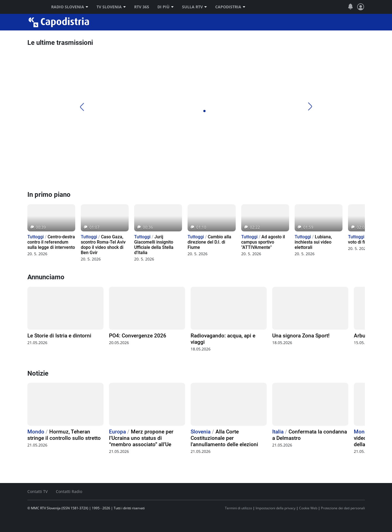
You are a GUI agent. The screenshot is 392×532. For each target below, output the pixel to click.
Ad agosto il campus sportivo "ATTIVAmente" (263, 242)
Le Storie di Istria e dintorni (59, 336)
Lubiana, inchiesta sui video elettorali (313, 242)
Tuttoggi (36, 237)
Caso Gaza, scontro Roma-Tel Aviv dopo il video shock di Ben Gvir (103, 245)
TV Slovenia (111, 7)
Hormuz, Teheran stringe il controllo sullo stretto (64, 435)
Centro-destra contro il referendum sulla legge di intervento (51, 242)
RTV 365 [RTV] (142, 7)
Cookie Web (308, 508)
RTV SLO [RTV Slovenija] (34, 7)
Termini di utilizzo (238, 508)
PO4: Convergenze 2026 (138, 336)
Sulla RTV (194, 7)
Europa (117, 432)
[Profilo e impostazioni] (361, 7)
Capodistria (230, 7)
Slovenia (201, 432)
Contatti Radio (69, 491)
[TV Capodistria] (216, 176)
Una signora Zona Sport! (301, 336)
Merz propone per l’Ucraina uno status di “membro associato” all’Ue (141, 438)
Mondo (36, 432)
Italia (278, 432)
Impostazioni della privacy (276, 508)
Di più (166, 7)
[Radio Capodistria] (48, 176)
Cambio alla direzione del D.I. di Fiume (209, 242)
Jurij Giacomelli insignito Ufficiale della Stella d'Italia (154, 245)
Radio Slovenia (70, 7)
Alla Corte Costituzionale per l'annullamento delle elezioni (224, 438)
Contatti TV (37, 491)
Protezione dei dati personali (343, 508)
